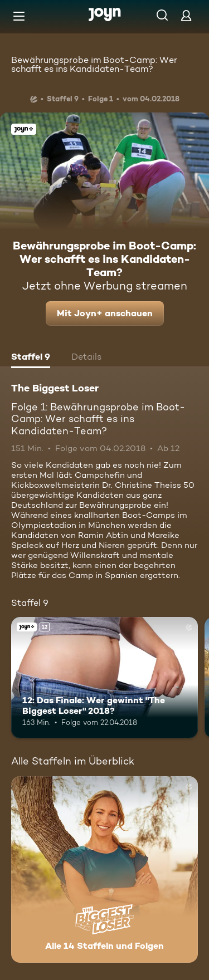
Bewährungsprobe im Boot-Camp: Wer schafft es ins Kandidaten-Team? (94, 64)
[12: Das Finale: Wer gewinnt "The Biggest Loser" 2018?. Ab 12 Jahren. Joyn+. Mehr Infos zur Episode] (104, 678)
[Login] (186, 15)
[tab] (31, 358)
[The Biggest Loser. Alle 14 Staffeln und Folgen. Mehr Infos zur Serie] (104, 869)
